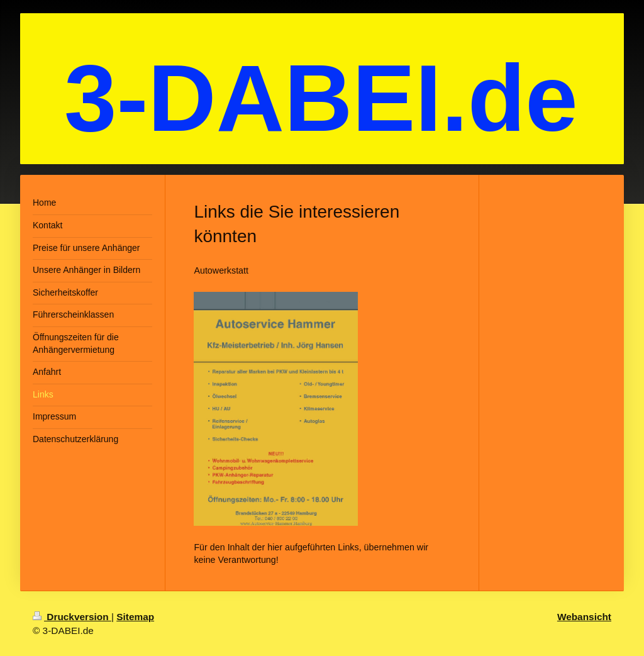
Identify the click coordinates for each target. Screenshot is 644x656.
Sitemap (135, 617)
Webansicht (584, 617)
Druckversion (72, 617)
